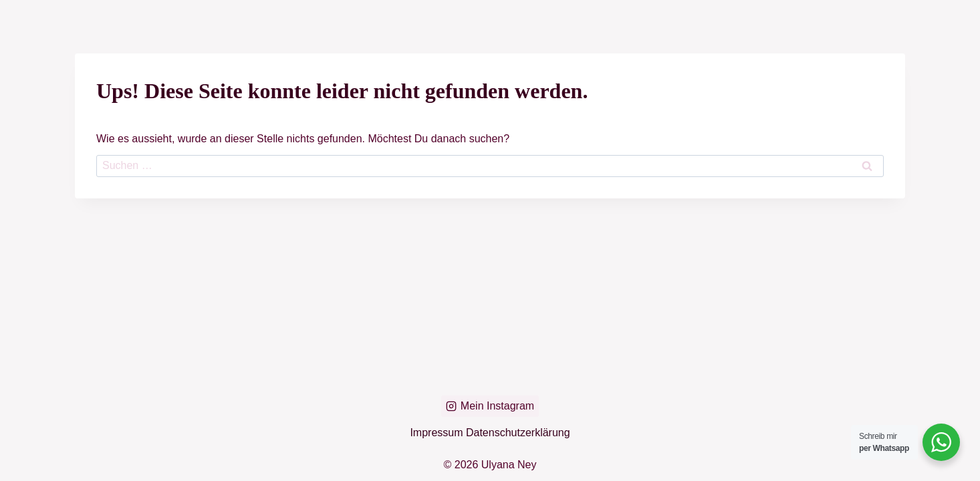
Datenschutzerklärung (518, 433)
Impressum (438, 433)
